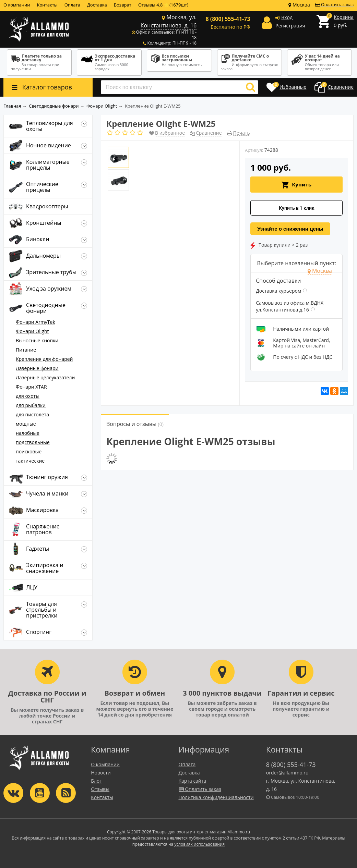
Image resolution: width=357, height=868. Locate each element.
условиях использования (199, 844)
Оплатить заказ (334, 5)
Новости (101, 773)
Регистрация (290, 26)
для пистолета (32, 414)
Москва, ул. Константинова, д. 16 (169, 21)
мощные (26, 424)
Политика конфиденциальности (216, 797)
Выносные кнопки (37, 340)
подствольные (33, 442)
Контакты (47, 5)
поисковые (29, 451)
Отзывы (100, 789)
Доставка (97, 5)
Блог (96, 781)
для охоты (28, 396)
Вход (287, 17)
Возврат (123, 5)
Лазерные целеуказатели (45, 377)
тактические (30, 461)
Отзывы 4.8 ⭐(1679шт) (163, 5)
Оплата (72, 5)
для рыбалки (31, 405)
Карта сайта (193, 781)
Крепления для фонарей (44, 359)
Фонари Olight (32, 331)
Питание (26, 350)
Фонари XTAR (31, 387)
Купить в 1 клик (297, 208)
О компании (17, 5)
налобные (28, 433)
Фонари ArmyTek (35, 322)
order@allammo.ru (287, 773)
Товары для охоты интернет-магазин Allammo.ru (201, 832)
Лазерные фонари (37, 368)
